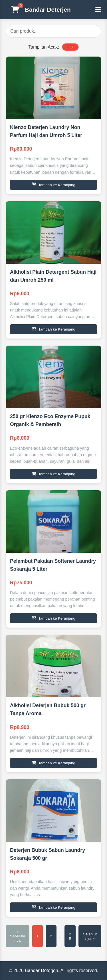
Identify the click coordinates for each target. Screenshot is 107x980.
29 (70, 936)
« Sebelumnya (18, 936)
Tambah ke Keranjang (53, 185)
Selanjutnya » (90, 936)
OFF (70, 47)
